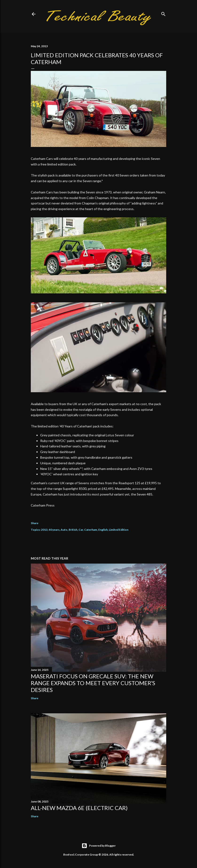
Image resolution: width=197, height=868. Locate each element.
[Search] (163, 13)
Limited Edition (119, 530)
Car (81, 530)
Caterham (91, 530)
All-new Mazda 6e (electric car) (79, 808)
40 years (54, 530)
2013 (44, 530)
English (103, 530)
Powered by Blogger (99, 846)
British (73, 530)
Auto (64, 530)
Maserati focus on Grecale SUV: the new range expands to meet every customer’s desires (93, 683)
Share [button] (35, 523)
